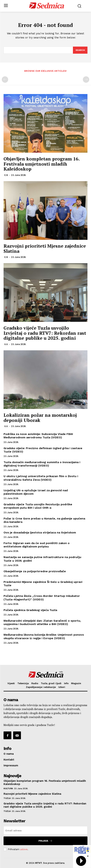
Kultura (8, 788)
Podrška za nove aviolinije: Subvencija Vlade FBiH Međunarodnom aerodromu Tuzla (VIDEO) (38, 436)
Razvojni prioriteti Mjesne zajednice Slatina (45, 248)
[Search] (80, 50)
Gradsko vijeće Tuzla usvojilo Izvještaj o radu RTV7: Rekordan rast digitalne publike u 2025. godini (45, 333)
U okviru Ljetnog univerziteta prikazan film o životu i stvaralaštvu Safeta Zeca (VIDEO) (41, 478)
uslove (24, 849)
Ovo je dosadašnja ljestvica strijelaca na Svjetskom (40, 532)
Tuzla (7, 798)
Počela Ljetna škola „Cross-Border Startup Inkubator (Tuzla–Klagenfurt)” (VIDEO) (42, 598)
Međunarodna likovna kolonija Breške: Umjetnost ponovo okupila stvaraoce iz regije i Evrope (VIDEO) (44, 636)
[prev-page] (5, 80)
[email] (45, 830)
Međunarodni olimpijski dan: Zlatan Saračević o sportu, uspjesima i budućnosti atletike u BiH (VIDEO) (42, 622)
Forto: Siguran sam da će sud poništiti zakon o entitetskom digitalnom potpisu (37, 545)
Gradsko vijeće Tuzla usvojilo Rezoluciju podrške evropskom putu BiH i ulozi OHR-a (38, 506)
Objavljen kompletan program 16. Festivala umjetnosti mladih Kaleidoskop (42, 164)
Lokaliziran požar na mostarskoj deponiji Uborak (40, 418)
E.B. (6, 175)
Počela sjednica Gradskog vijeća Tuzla (30, 610)
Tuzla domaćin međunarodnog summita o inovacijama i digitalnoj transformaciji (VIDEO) (42, 464)
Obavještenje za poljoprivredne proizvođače (35, 571)
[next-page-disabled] (86, 80)
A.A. (6, 344)
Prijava (45, 841)
